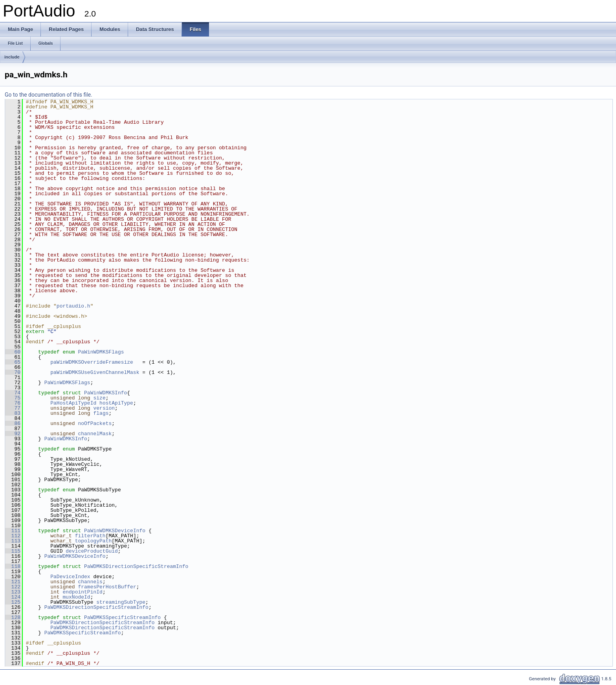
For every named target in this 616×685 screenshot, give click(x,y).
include (12, 57)
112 (13, 536)
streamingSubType (121, 602)
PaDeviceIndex (70, 577)
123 (13, 592)
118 (13, 566)
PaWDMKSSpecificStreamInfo (122, 617)
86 (13, 423)
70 (13, 372)
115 (13, 551)
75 (13, 398)
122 (13, 587)
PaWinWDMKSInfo (105, 393)
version (104, 408)
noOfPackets (95, 423)
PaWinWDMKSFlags (101, 352)
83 (13, 413)
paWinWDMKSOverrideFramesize (92, 362)
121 (13, 582)
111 (13, 531)
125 (13, 602)
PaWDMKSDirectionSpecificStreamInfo (136, 566)
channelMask (95, 434)
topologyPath (93, 541)
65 (13, 362)
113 (13, 541)
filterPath (90, 536)
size (99, 398)
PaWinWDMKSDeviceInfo (115, 531)
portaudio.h (73, 306)
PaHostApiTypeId (73, 403)
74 (13, 393)
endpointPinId (82, 592)
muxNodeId (76, 597)
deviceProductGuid (92, 551)
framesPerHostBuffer (107, 587)
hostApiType (116, 403)
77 (13, 408)
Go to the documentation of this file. (49, 95)
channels (90, 582)
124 (13, 597)
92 (13, 434)
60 (13, 352)
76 (13, 403)
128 (13, 617)
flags (101, 413)
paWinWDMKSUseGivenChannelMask (95, 372)
